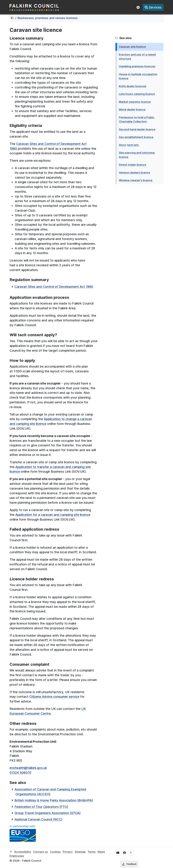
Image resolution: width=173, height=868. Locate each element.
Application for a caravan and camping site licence (53, 515)
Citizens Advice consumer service (54, 697)
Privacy (68, 852)
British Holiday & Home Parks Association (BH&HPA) (54, 800)
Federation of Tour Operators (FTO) (41, 807)
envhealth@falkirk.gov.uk (28, 768)
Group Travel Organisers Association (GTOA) (48, 813)
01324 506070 (20, 773)
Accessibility (23, 852)
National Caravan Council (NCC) (38, 819)
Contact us (40, 852)
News (101, 852)
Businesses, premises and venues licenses (48, 18)
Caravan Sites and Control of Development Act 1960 (54, 287)
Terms (92, 852)
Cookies (55, 852)
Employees (17, 856)
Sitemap (80, 852)
